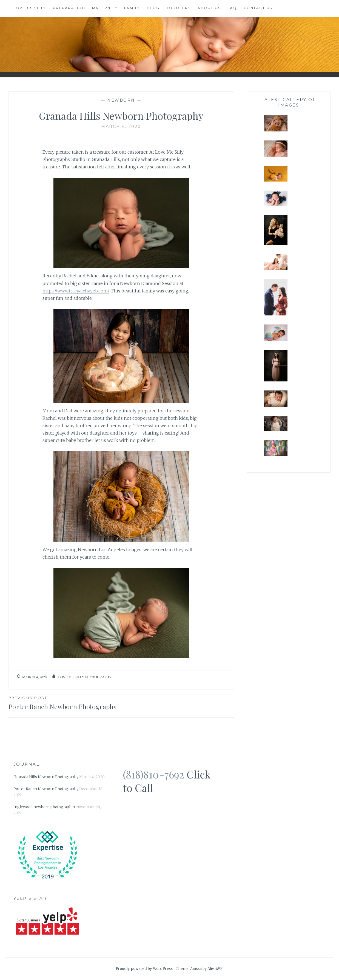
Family (132, 8)
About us (209, 8)
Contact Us (258, 8)
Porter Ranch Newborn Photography (65, 703)
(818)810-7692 (153, 774)
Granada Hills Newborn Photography (46, 777)
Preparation (69, 8)
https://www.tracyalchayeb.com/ (76, 291)
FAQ (232, 8)
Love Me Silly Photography (85, 677)
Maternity (105, 8)
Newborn (121, 100)
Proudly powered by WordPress (144, 969)
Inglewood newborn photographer (44, 807)
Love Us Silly (30, 8)
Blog (153, 8)
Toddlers (179, 8)
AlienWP (215, 969)
